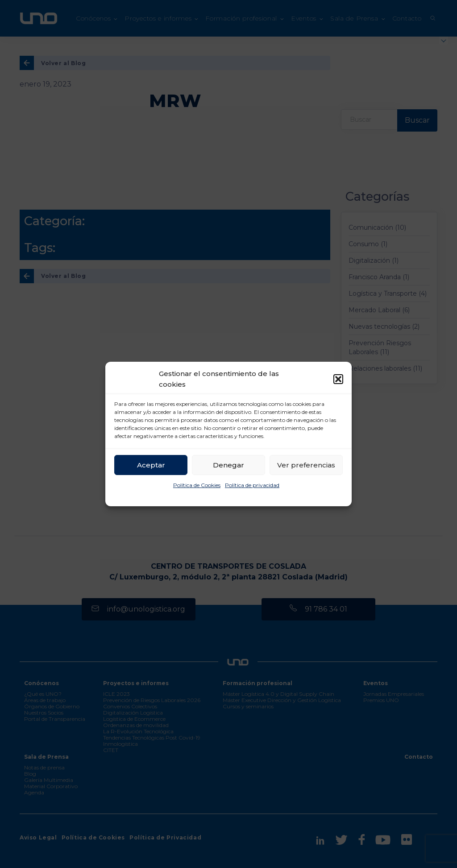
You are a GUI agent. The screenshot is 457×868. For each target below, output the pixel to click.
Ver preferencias (306, 465)
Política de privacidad (252, 485)
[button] (338, 379)
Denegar (228, 465)
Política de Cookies (197, 485)
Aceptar (151, 465)
